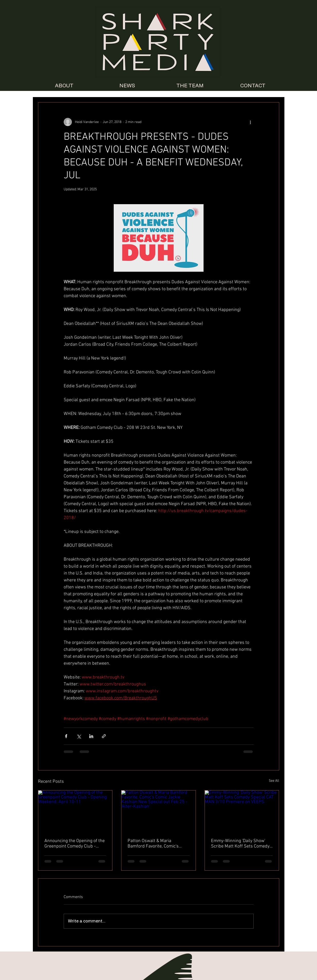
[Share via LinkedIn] (91, 736)
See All (274, 781)
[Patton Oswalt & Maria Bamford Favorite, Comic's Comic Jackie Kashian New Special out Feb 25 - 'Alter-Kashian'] (158, 811)
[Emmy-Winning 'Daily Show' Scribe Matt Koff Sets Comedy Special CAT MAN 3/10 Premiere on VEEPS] (242, 811)
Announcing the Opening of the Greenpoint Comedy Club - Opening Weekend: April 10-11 (75, 844)
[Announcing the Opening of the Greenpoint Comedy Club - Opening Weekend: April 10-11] (75, 811)
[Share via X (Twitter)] (79, 736)
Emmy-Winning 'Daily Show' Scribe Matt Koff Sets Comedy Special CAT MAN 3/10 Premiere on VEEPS (240, 844)
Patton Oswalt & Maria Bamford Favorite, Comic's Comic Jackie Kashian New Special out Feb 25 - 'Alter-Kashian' (154, 844)
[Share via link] (104, 736)
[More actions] (251, 122)
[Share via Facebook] (66, 736)
